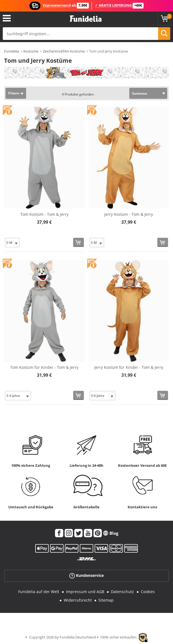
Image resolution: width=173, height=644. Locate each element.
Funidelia (12, 51)
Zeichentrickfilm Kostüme (64, 51)
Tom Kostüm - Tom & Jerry (44, 214)
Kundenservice (87, 576)
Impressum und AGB (85, 592)
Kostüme (31, 51)
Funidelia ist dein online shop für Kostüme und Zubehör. (86, 19)
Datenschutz (122, 592)
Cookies (148, 592)
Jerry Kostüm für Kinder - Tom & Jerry (129, 367)
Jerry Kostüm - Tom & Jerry (129, 214)
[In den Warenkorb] (79, 242)
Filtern (14, 93)
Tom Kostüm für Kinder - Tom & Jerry (44, 367)
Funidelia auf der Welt (39, 592)
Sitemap (106, 600)
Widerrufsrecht (78, 600)
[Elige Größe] (12, 243)
